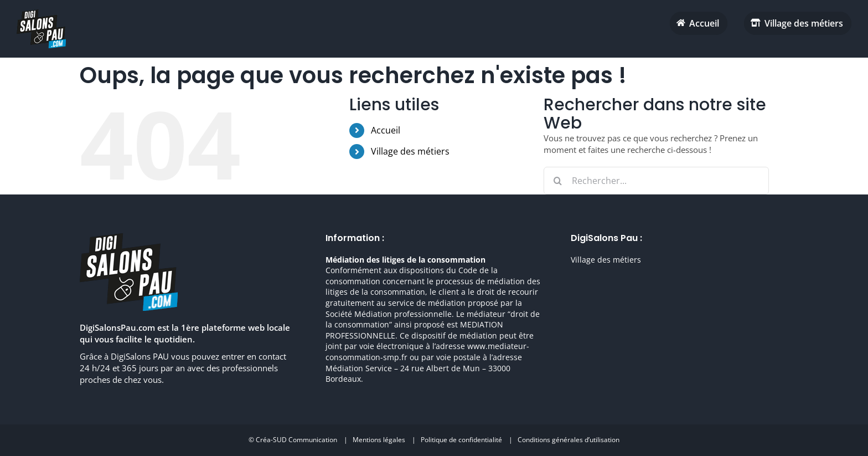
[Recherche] (557, 181)
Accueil (386, 130)
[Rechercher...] (656, 181)
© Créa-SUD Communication (293, 440)
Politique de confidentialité (461, 440)
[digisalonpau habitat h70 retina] (41, 13)
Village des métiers (410, 151)
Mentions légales (379, 440)
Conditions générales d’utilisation (569, 440)
